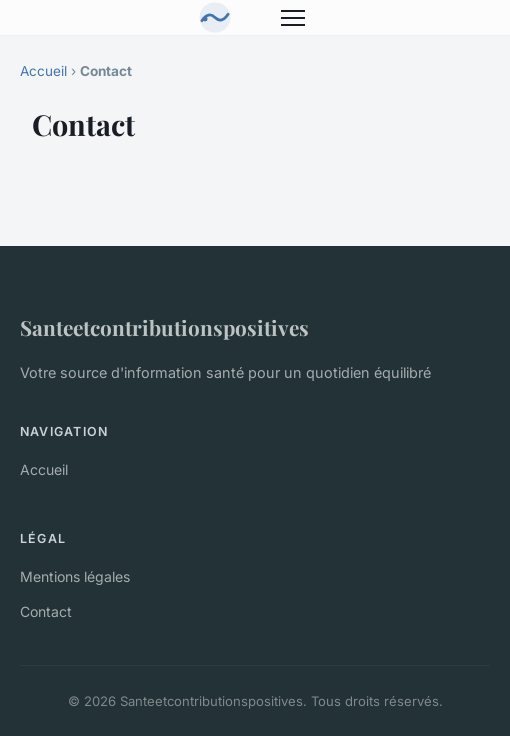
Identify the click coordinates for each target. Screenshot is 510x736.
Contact (46, 611)
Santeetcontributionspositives (164, 327)
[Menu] (293, 18)
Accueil (43, 71)
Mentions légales (75, 576)
